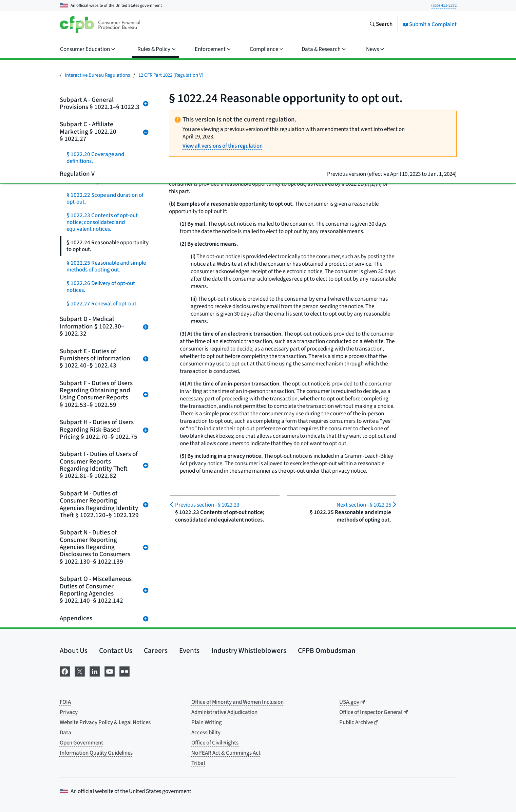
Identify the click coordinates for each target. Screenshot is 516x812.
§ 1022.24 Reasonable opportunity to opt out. (108, 246)
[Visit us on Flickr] (125, 671)
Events (189, 650)
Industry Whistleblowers (249, 650)
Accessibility (206, 733)
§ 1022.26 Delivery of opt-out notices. (101, 287)
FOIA (65, 702)
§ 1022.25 (364, 505)
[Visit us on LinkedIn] (95, 671)
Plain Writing (207, 722)
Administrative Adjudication (224, 712)
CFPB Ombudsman (327, 650)
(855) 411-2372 (444, 5)
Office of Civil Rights (215, 743)
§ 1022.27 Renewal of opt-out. (102, 304)
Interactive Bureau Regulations (97, 75)
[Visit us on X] (80, 671)
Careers (156, 650)
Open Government (81, 743)
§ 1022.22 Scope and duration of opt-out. (105, 199)
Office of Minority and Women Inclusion (237, 702)
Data (65, 733)
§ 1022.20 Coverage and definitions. (95, 158)
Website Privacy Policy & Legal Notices (105, 722)
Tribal (198, 763)
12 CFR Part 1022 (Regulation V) (171, 75)
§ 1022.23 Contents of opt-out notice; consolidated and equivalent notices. (102, 222)
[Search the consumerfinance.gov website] (381, 25)
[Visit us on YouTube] (110, 671)
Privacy (69, 712)
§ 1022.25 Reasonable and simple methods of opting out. (106, 266)
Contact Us (116, 650)
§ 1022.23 (207, 505)
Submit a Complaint (430, 24)
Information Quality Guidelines (96, 753)
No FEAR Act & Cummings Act (226, 753)
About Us (74, 650)
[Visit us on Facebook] (65, 671)
